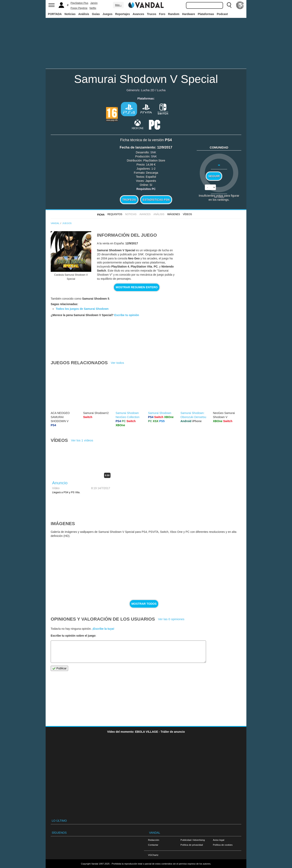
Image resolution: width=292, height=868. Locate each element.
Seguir (214, 176)
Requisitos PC (146, 189)
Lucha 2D (148, 90)
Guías (96, 14)
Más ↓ (118, 5)
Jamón (94, 3)
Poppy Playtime (79, 8)
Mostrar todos (144, 604)
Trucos (152, 14)
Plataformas (206, 14)
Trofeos (129, 200)
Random (174, 14)
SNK (153, 152)
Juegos (108, 14)
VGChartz (153, 855)
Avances (138, 14)
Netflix (93, 8)
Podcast (222, 14)
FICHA (101, 215)
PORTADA (55, 14)
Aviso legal (219, 840)
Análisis (84, 14)
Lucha (161, 90)
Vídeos (187, 214)
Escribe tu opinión (127, 315)
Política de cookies (223, 845)
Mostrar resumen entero (137, 287)
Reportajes (122, 14)
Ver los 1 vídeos (82, 440)
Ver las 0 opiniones (171, 619)
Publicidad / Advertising (193, 840)
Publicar (59, 668)
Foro (162, 14)
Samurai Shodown (160, 413)
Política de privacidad (192, 845)
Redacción (154, 840)
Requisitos (115, 214)
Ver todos (118, 363)
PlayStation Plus (79, 3)
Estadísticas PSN (156, 200)
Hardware (189, 14)
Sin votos (219, 197)
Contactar (153, 845)
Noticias (70, 14)
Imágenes (174, 214)
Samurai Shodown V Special (146, 79)
